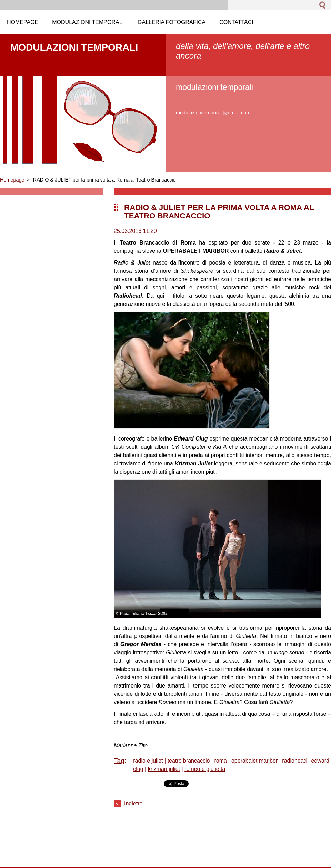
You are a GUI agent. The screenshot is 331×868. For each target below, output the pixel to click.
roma (220, 761)
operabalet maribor (254, 761)
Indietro (133, 803)
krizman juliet (164, 769)
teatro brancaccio (189, 761)
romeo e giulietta (205, 769)
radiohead (294, 761)
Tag (119, 761)
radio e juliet (148, 761)
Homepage (12, 180)
